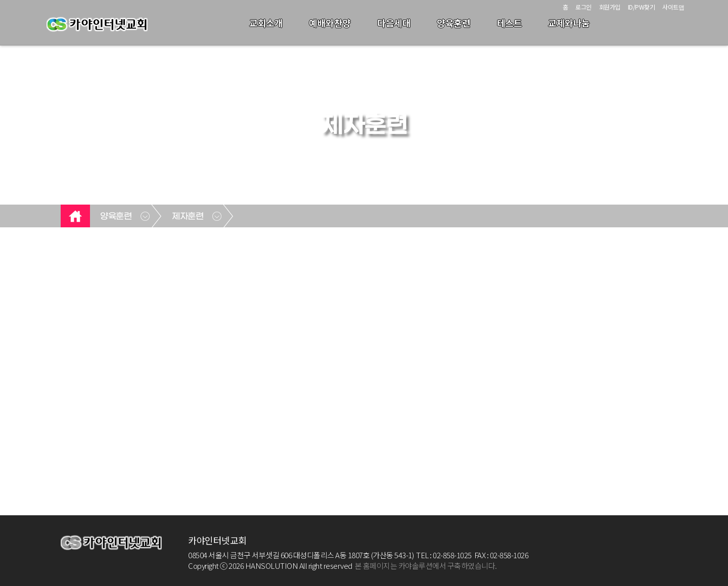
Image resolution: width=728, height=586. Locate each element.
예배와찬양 (330, 23)
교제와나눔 (569, 23)
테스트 (510, 23)
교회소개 (266, 23)
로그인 (583, 7)
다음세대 (394, 23)
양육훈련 (453, 23)
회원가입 (610, 7)
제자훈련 (188, 217)
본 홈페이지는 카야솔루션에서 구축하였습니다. (426, 566)
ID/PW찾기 (642, 7)
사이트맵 (673, 7)
